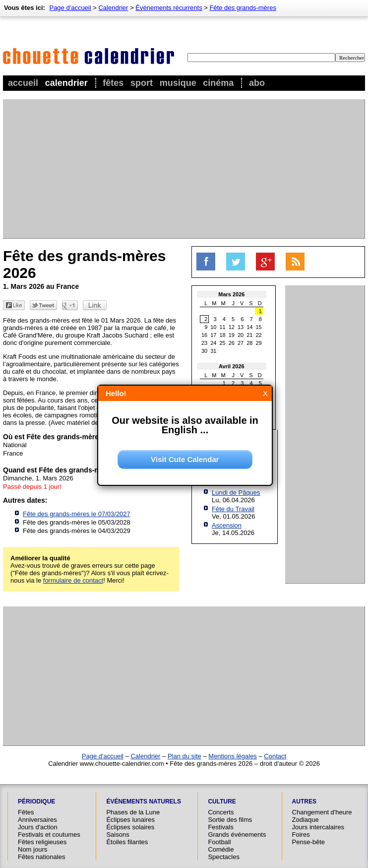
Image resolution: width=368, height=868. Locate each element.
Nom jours (32, 849)
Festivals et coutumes (49, 835)
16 (204, 335)
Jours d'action (38, 827)
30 (204, 351)
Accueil (23, 83)
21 (249, 335)
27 (241, 343)
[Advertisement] (152, 169)
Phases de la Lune (133, 812)
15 (259, 327)
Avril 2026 (232, 366)
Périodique (36, 801)
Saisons (118, 835)
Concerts (221, 812)
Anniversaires (37, 820)
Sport (142, 83)
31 (213, 351)
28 (249, 343)
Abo (257, 83)
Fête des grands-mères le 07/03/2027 (77, 514)
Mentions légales (233, 756)
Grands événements (237, 835)
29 (259, 343)
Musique (178, 83)
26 (232, 343)
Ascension (227, 525)
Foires (301, 835)
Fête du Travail (233, 509)
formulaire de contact (73, 580)
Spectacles (224, 857)
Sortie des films (230, 820)
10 (213, 327)
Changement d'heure (322, 812)
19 (232, 335)
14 (249, 327)
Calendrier (66, 83)
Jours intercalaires (318, 827)
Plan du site (184, 756)
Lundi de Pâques (236, 493)
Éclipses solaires (130, 827)
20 (241, 335)
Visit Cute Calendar (185, 459)
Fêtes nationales (41, 857)
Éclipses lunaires (130, 820)
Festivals (220, 827)
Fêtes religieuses (42, 842)
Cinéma (218, 83)
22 (259, 335)
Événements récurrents (169, 8)
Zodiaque (306, 820)
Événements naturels (143, 801)
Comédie (221, 849)
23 (204, 343)
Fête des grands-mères (243, 8)
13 (241, 327)
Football (219, 842)
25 (223, 343)
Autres (304, 801)
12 (232, 327)
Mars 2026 (231, 294)
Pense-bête (309, 842)
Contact (275, 756)
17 (213, 335)
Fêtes (113, 83)
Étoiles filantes (127, 842)
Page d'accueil (70, 8)
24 (213, 343)
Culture (222, 801)
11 (223, 327)
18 (223, 335)
